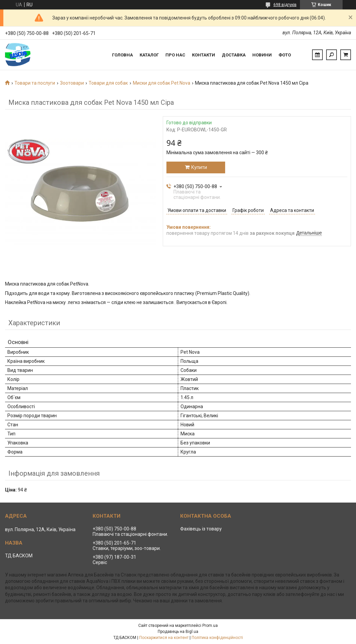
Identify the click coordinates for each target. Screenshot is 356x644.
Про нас (175, 55)
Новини (262, 55)
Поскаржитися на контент (164, 638)
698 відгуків (285, 5)
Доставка (234, 55)
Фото (285, 55)
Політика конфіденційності (217, 638)
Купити (199, 167)
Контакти (204, 55)
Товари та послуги (35, 83)
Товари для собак (108, 83)
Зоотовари (72, 83)
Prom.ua (210, 626)
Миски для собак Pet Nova (162, 83)
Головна (122, 55)
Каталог (149, 55)
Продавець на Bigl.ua (178, 632)
